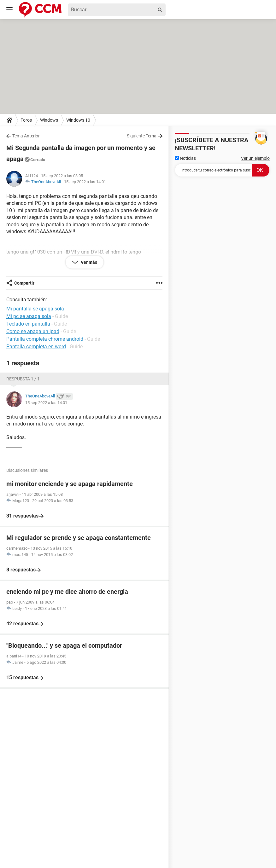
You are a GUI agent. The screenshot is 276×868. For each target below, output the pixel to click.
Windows (49, 120)
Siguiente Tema (142, 136)
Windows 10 (78, 120)
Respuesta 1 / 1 (23, 379)
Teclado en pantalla (28, 324)
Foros (26, 120)
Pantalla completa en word (36, 347)
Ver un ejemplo (255, 158)
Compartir (24, 283)
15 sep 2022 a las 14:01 (85, 182)
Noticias (185, 158)
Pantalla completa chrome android (45, 339)
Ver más (88, 262)
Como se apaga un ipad (33, 331)
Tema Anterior (26, 136)
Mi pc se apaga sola (29, 316)
